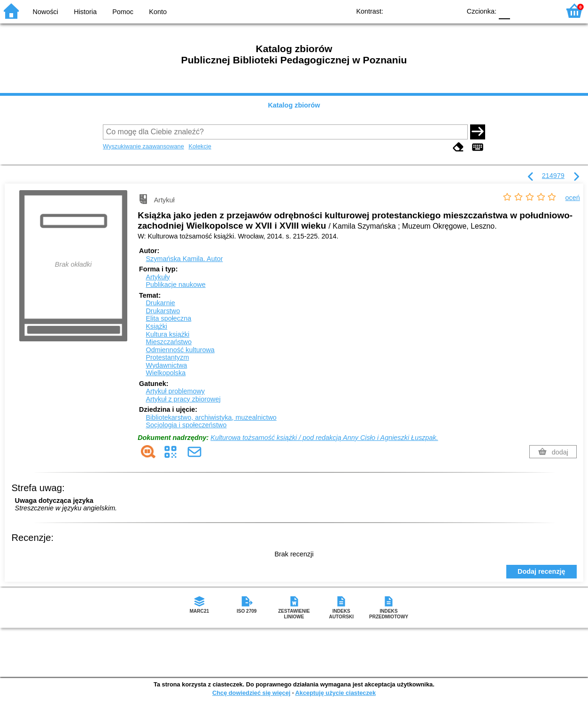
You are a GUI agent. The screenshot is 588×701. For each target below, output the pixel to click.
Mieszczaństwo (169, 342)
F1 (521, 11)
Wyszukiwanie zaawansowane (143, 146)
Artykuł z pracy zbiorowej (183, 399)
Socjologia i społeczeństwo (186, 425)
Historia (85, 12)
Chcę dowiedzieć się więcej (251, 693)
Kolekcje (200, 146)
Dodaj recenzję (542, 571)
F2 (542, 11)
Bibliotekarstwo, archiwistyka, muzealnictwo (211, 417)
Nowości (46, 12)
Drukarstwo (163, 311)
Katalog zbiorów (294, 105)
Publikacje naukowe (175, 285)
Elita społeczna (168, 318)
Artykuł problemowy (175, 391)
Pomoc (123, 12)
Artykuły (158, 277)
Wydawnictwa (166, 365)
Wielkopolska (166, 373)
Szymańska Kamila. (184, 259)
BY (451, 11)
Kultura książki (167, 334)
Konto (158, 12)
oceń (573, 198)
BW (413, 11)
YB (432, 11)
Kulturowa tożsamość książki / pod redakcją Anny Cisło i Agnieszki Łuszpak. (324, 438)
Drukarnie (160, 303)
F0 (504, 11)
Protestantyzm (167, 357)
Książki (156, 326)
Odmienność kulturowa (180, 350)
